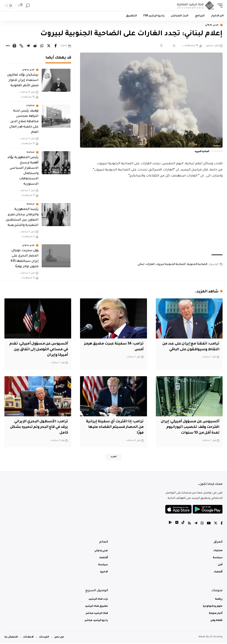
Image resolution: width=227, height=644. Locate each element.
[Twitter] (215, 524)
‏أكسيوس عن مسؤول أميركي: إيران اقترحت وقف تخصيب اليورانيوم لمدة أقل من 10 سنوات (190, 427)
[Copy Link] (21, 46)
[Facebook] (221, 524)
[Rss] (188, 524)
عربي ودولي (210, 25)
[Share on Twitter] (49, 46)
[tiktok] (182, 524)
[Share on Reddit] (35, 46)
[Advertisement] (151, 217)
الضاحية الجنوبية (197, 265)
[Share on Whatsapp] (42, 46)
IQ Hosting (216, 638)
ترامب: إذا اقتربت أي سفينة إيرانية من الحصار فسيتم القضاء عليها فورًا (114, 427)
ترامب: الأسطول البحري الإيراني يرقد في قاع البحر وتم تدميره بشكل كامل (40, 427)
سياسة (31, 153)
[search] (28, 6)
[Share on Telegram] (28, 46)
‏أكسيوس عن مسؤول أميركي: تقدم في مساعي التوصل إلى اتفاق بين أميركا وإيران (42, 350)
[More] (8, 46)
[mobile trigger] (219, 6)
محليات (30, 106)
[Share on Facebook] (56, 46)
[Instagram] (201, 524)
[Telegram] (195, 524)
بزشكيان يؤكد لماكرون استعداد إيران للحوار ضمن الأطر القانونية (23, 81)
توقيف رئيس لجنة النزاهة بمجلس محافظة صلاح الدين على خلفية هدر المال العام (24, 122)
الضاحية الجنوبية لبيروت (171, 265)
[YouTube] (208, 524)
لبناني (141, 265)
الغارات (150, 265)
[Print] (14, 46)
